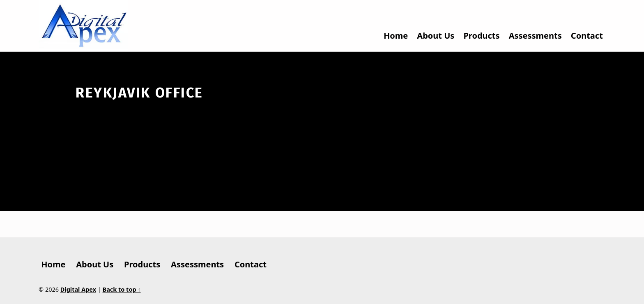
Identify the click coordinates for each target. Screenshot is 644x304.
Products (481, 36)
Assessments (535, 36)
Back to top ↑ (122, 289)
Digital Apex (78, 289)
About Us (436, 36)
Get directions (432, 95)
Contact (587, 36)
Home (396, 36)
